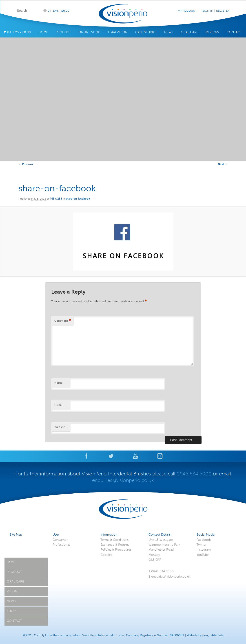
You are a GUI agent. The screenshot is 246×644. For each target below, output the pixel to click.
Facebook (204, 540)
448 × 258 (56, 199)
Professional (61, 545)
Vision (12, 591)
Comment (63, 321)
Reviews (212, 32)
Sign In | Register (216, 11)
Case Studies (146, 32)
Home (43, 32)
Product (63, 32)
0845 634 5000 (194, 474)
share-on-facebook (78, 199)
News (169, 32)
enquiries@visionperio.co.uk (123, 480)
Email (58, 405)
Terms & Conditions (114, 540)
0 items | (58, 11)
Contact (234, 32)
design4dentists (213, 635)
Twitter (202, 545)
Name (58, 383)
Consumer (60, 540)
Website (60, 427)
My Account (187, 11)
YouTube (203, 555)
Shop (11, 611)
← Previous (26, 164)
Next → (223, 164)
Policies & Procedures (116, 550)
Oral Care (189, 32)
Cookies (106, 555)
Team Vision (118, 32)
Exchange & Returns (115, 545)
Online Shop (89, 32)
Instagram (204, 550)
